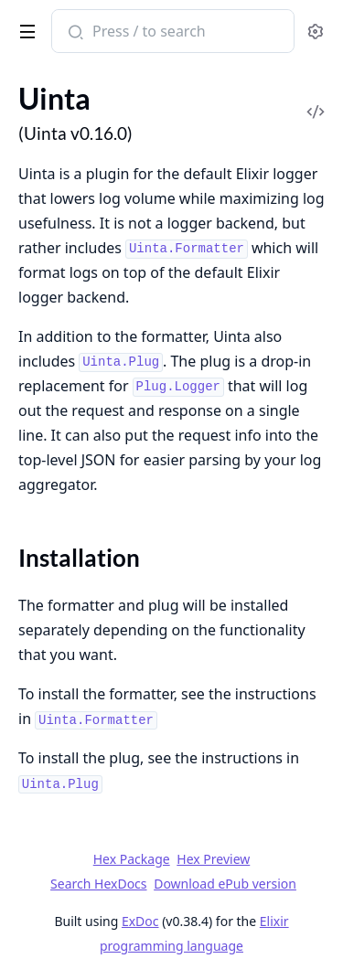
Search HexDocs (98, 884)
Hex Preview (213, 859)
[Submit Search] (74, 33)
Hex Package (132, 859)
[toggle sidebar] (24, 28)
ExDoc (140, 921)
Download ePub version (225, 884)
